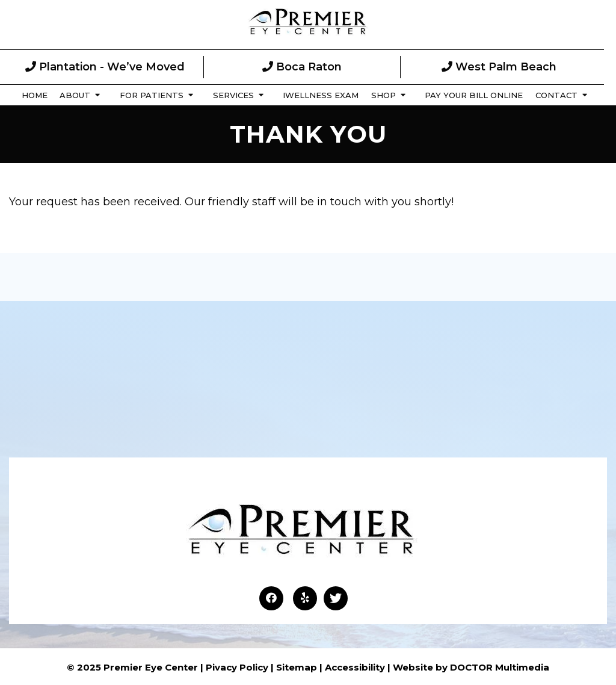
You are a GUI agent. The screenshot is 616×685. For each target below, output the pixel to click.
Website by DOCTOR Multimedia (471, 667)
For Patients (152, 95)
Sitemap (297, 667)
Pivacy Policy (237, 667)
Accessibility (355, 667)
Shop (383, 95)
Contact (556, 95)
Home (35, 95)
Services (233, 95)
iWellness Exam (321, 95)
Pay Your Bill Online (474, 95)
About (75, 95)
